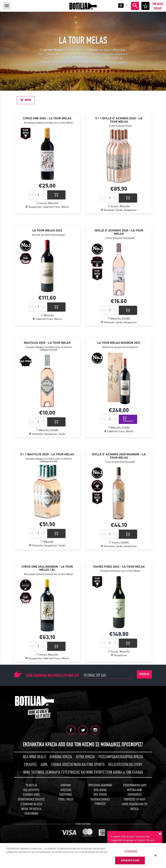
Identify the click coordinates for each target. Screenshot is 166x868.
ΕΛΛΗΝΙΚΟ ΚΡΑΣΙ (31, 795)
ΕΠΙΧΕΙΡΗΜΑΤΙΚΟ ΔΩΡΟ (135, 785)
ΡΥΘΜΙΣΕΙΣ (100, 804)
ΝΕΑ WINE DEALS (34, 757)
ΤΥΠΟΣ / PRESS (66, 799)
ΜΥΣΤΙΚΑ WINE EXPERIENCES (135, 792)
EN (127, 6)
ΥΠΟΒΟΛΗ (144, 674)
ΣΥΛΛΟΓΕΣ (30, 765)
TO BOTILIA (31, 785)
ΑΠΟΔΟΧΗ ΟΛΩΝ (130, 861)
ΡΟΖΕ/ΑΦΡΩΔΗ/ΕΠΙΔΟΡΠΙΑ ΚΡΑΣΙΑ (121, 757)
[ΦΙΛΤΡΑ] (26, 100)
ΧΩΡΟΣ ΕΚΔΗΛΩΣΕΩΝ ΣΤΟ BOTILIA (135, 807)
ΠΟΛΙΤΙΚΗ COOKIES (100, 799)
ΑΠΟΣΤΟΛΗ (66, 790)
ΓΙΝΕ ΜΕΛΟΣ (158, 4)
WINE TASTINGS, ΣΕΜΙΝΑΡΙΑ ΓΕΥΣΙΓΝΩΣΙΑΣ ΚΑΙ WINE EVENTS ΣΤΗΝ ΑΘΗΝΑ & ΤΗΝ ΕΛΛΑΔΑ (83, 772)
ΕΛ (121, 6)
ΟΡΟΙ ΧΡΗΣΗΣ (100, 795)
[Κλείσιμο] (156, 856)
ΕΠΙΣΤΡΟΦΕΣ (66, 795)
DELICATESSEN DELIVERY (125, 765)
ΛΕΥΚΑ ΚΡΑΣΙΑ (85, 757)
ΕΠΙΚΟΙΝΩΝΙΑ (31, 814)
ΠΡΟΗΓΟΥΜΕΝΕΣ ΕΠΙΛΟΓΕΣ (31, 799)
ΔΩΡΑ (44, 765)
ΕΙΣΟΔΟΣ (158, 8)
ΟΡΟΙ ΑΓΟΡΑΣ (100, 790)
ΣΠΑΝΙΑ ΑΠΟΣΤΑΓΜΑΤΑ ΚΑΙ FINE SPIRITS (78, 765)
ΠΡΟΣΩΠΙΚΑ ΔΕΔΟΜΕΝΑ (100, 785)
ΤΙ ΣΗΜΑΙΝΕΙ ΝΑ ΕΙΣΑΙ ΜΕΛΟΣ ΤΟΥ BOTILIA (31, 807)
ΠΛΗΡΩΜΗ (66, 785)
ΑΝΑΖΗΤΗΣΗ (135, 6)
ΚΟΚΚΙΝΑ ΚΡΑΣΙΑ (61, 757)
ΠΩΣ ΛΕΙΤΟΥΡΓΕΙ (31, 790)
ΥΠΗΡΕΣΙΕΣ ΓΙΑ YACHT (135, 799)
